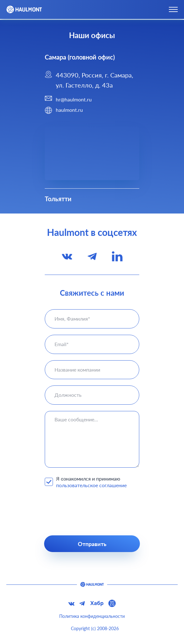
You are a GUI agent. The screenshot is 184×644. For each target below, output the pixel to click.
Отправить (92, 544)
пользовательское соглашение (91, 485)
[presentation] (92, 512)
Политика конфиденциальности (92, 616)
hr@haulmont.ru (74, 99)
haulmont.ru (69, 110)
